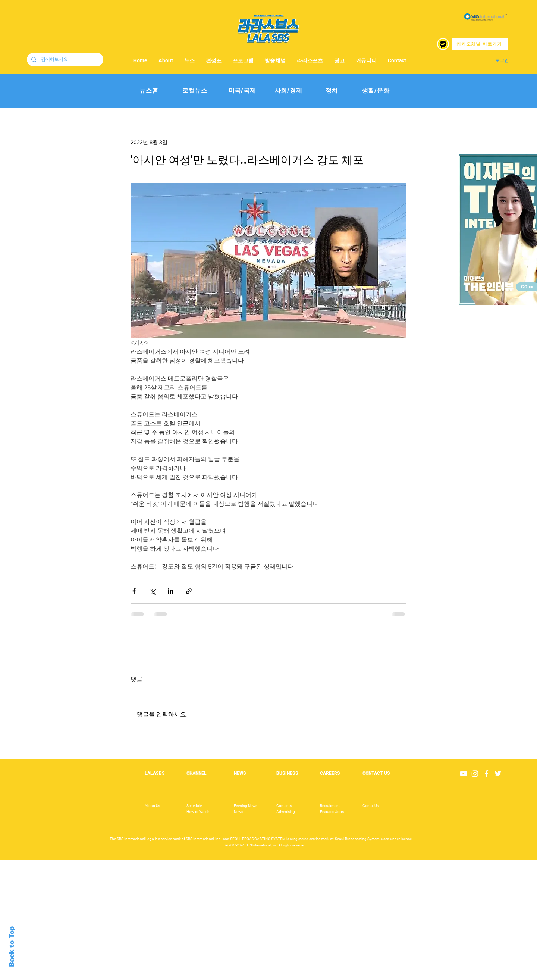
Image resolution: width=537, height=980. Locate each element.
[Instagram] (475, 774)
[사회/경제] (288, 91)
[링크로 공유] (189, 591)
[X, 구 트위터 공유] (152, 591)
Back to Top (12, 947)
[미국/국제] (242, 91)
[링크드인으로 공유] (171, 591)
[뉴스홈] (149, 91)
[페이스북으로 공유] (134, 591)
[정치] (332, 91)
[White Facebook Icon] (486, 774)
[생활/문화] (376, 91)
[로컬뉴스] (195, 91)
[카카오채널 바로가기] (480, 44)
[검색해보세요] (64, 60)
